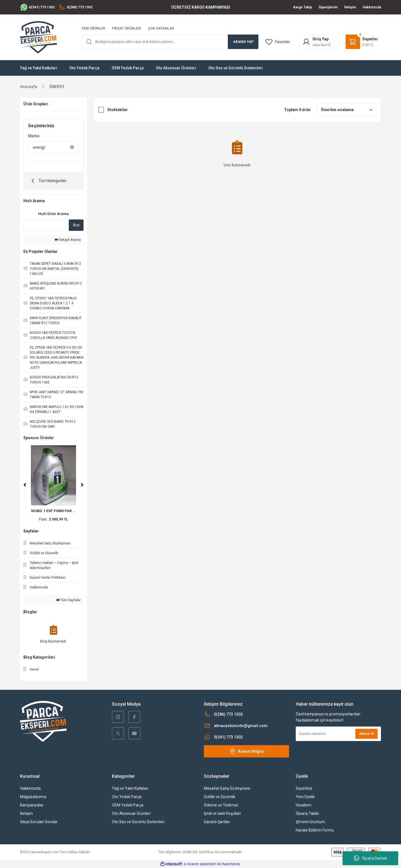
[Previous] (25, 485)
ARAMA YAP (243, 42)
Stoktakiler (118, 110)
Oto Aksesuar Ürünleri (131, 813)
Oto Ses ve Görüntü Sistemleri (138, 822)
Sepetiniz (304, 788)
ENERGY (57, 87)
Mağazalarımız (33, 797)
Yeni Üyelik (305, 797)
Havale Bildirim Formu (315, 830)
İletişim (26, 813)
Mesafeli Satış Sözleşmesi (227, 788)
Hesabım (304, 805)
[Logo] (38, 37)
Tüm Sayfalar (69, 600)
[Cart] (362, 42)
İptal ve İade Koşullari (222, 813)
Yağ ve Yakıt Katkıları (130, 788)
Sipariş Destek (371, 858)
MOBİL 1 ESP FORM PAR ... (53, 511)
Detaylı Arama (68, 240)
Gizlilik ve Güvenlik (220, 797)
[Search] (170, 42)
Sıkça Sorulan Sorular (39, 822)
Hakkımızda (30, 788)
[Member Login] (316, 42)
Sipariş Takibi (307, 813)
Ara (76, 225)
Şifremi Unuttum (310, 822)
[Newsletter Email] (338, 734)
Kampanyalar (32, 805)
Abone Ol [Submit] (366, 734)
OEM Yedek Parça (128, 805)
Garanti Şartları (217, 822)
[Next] (82, 485)
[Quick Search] (44, 225)
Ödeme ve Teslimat (221, 805)
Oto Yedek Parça (127, 797)
